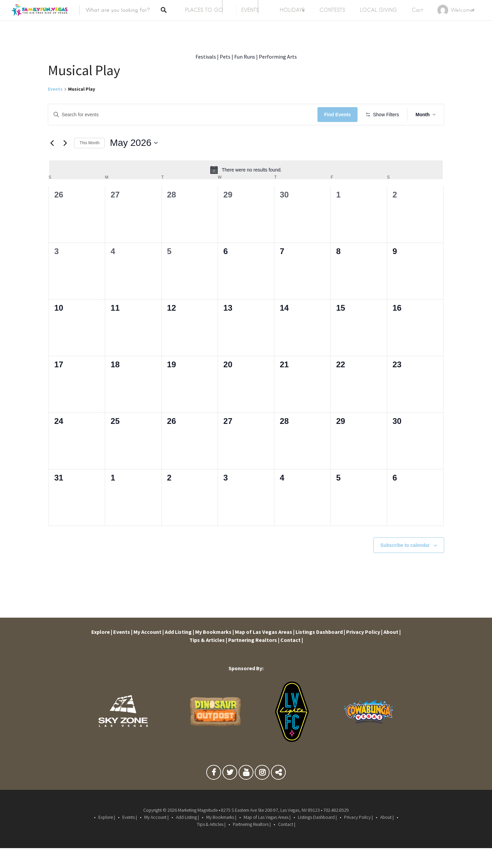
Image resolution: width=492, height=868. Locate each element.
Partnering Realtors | (254, 660)
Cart (418, 10)
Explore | (102, 652)
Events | (123, 652)
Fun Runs (245, 57)
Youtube (246, 794)
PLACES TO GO (204, 10)
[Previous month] (52, 163)
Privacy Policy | (364, 652)
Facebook (214, 794)
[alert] (246, 190)
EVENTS (250, 10)
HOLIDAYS (292, 10)
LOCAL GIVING (378, 10)
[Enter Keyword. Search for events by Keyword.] (184, 115)
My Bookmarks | (214, 652)
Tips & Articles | (208, 660)
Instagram (262, 794)
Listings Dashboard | (320, 652)
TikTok (278, 794)
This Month (89, 163)
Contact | (292, 660)
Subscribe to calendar (405, 565)
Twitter (230, 794)
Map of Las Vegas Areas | (265, 652)
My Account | (149, 652)
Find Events (340, 115)
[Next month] (65, 163)
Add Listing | (179, 652)
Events (55, 89)
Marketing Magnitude (198, 830)
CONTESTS (332, 10)
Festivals (206, 57)
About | (392, 652)
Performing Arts (278, 57)
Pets (225, 57)
